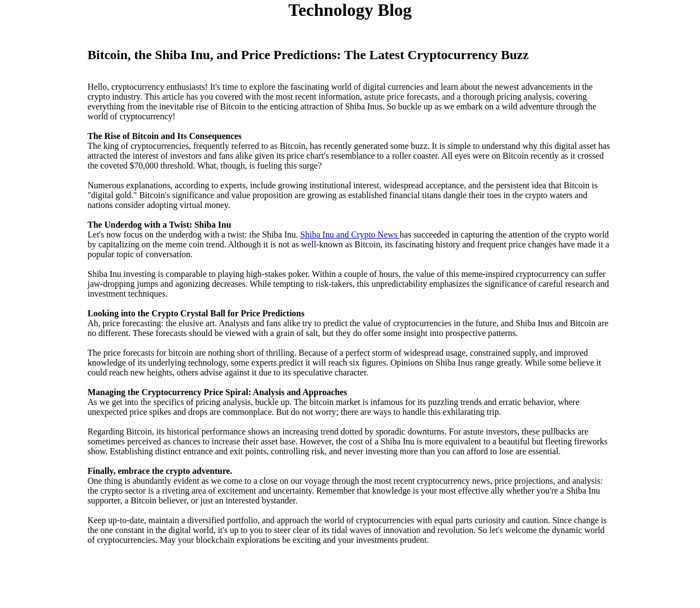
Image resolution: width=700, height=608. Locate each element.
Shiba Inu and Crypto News (350, 234)
